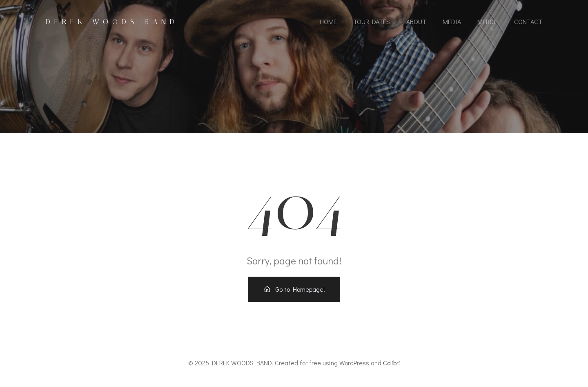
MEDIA (452, 21)
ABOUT (416, 21)
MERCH (488, 21)
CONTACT (528, 21)
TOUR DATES (372, 21)
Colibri (392, 363)
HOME (328, 21)
